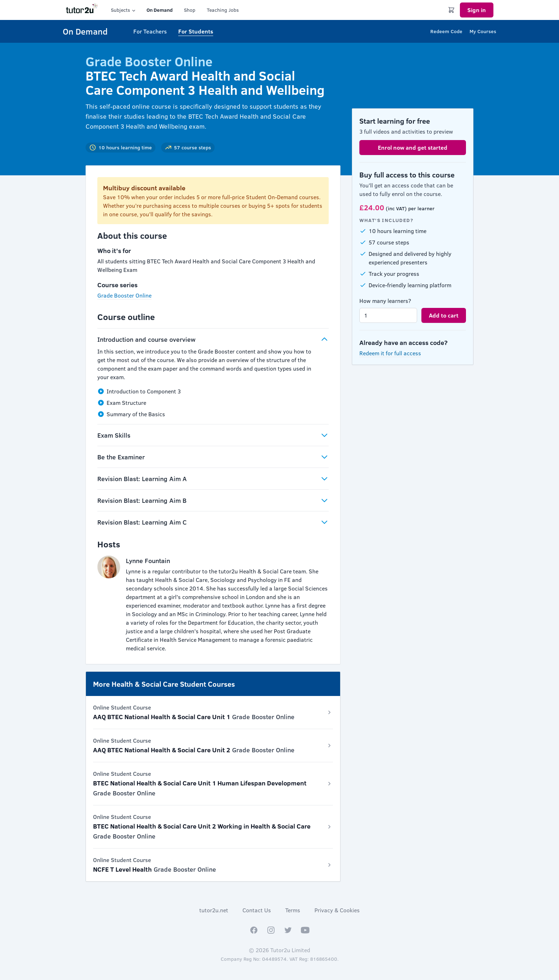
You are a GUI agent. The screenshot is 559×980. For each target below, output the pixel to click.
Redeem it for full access (390, 353)
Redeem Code (446, 31)
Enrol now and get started (413, 147)
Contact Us (257, 910)
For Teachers (150, 31)
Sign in (477, 10)
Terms (293, 910)
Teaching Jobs (223, 10)
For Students (196, 31)
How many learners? (385, 301)
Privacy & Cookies (337, 910)
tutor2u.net (214, 910)
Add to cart (444, 315)
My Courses (483, 31)
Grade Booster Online (124, 295)
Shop (190, 10)
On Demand (160, 10)
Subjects (124, 10)
